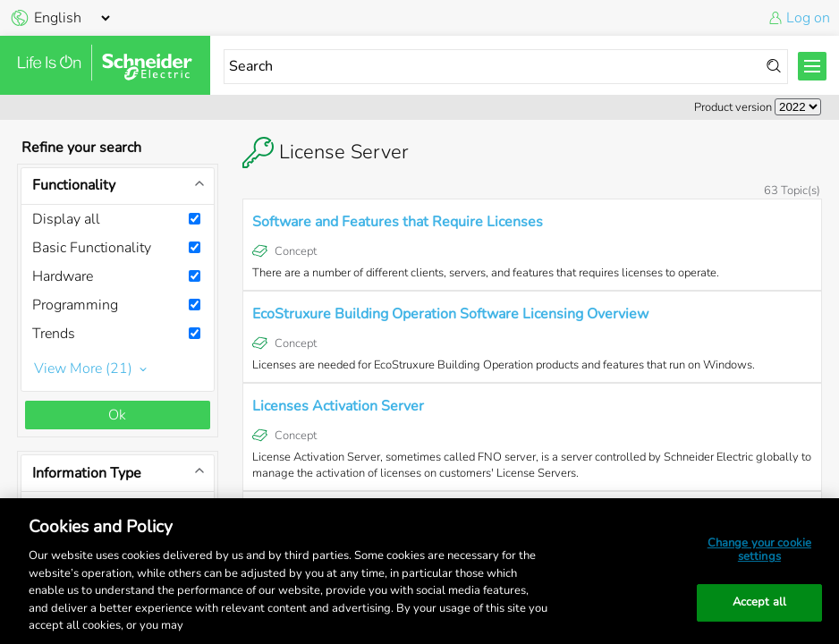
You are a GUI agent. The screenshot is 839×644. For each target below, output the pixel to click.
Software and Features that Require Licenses (398, 222)
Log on (808, 18)
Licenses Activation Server (338, 406)
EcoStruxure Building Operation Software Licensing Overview (450, 314)
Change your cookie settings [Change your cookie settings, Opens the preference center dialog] (759, 550)
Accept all (759, 602)
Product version (733, 107)
